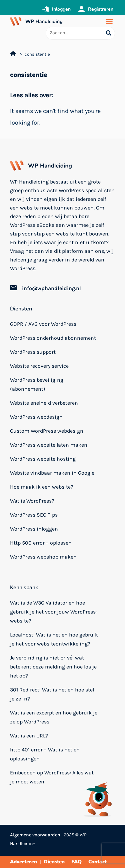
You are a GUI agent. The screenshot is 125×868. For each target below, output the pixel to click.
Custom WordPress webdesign (47, 431)
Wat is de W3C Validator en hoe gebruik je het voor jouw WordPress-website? (54, 612)
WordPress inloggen (34, 529)
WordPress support (33, 352)
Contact (97, 862)
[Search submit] (108, 33)
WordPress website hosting (43, 459)
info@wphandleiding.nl (51, 288)
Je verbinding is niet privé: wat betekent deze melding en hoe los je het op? (53, 667)
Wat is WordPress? (32, 501)
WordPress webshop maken (43, 557)
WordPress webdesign (36, 417)
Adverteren (23, 862)
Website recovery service (39, 366)
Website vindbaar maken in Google (52, 473)
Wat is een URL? (29, 736)
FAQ (76, 862)
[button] (109, 21)
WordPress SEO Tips (34, 515)
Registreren (101, 9)
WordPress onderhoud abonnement (53, 338)
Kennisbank (24, 588)
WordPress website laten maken (49, 445)
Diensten (21, 309)
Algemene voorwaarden (35, 835)
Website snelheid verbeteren (44, 403)
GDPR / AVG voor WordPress (43, 324)
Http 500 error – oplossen (41, 543)
